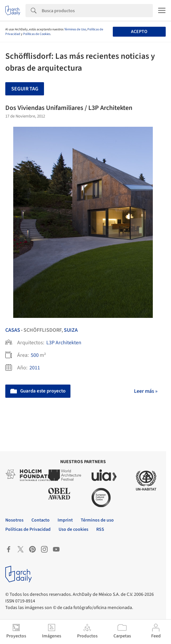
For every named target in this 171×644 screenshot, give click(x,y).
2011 (35, 368)
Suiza (71, 330)
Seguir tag (25, 89)
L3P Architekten (64, 343)
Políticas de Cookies (37, 34)
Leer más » (146, 391)
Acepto (139, 32)
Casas (13, 330)
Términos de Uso (75, 29)
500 (35, 355)
